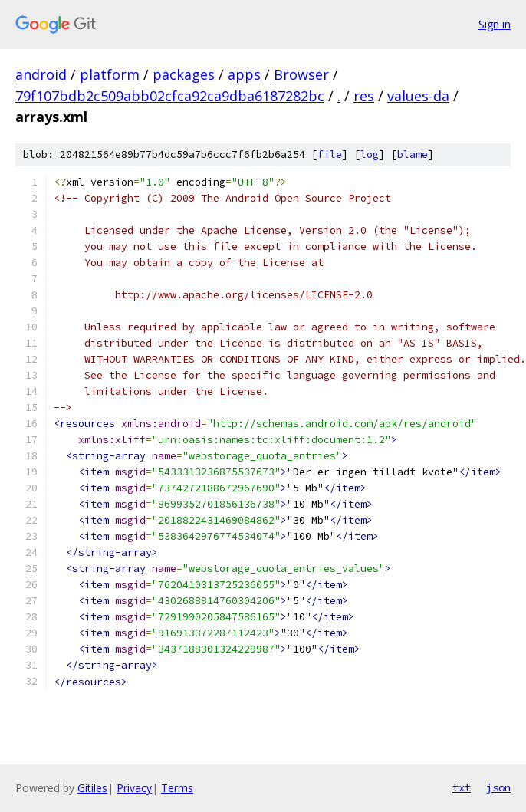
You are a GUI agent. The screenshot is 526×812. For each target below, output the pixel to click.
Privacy (134, 788)
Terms (177, 788)
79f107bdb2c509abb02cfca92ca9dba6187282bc (170, 96)
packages (184, 74)
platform (110, 74)
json (498, 787)
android (41, 74)
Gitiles (92, 788)
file (330, 155)
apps (244, 74)
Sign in (495, 24)
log (370, 155)
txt (462, 787)
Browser (301, 74)
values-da (418, 96)
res (364, 96)
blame (413, 155)
